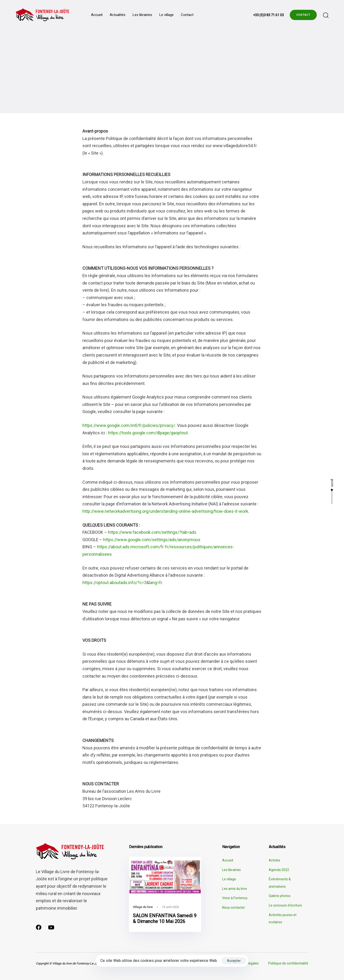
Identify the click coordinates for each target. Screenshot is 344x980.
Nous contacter (234, 907)
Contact (187, 15)
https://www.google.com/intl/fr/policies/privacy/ (129, 425)
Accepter (234, 961)
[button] (326, 15)
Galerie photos (280, 896)
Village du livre (143, 907)
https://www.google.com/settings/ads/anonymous (152, 540)
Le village (167, 15)
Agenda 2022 (279, 870)
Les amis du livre (235, 889)
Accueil (97, 15)
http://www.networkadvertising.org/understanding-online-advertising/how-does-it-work (165, 511)
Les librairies (142, 15)
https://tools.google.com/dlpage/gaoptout (148, 433)
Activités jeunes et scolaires (283, 919)
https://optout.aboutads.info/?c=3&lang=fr (122, 583)
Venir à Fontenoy (235, 898)
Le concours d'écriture (285, 905)
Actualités (118, 15)
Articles (274, 860)
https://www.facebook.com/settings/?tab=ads (152, 532)
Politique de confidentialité (288, 963)
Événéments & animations (280, 883)
